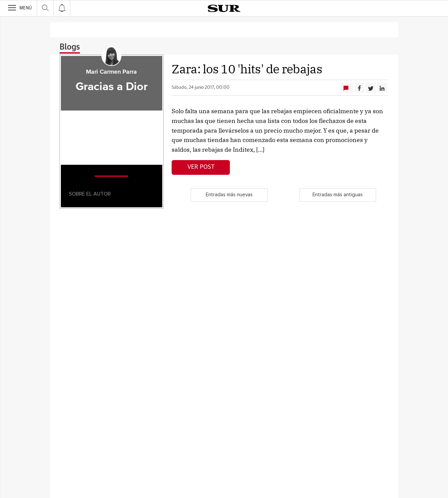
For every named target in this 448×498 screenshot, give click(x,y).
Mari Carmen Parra (111, 72)
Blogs (70, 47)
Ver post (201, 167)
